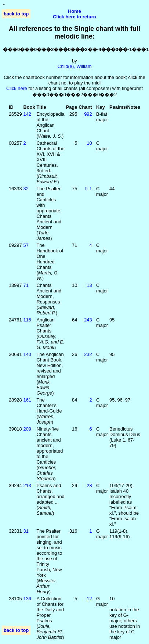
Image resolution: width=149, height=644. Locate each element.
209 (27, 429)
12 (89, 599)
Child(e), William (74, 66)
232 (88, 354)
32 (26, 189)
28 (89, 485)
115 (27, 320)
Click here (17, 88)
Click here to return (74, 17)
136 (27, 599)
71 (26, 285)
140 (27, 354)
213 (27, 485)
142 (27, 114)
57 (26, 245)
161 (27, 400)
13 (89, 285)
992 (88, 114)
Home (74, 11)
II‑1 (89, 189)
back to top (16, 14)
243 (88, 320)
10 (89, 143)
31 (26, 531)
